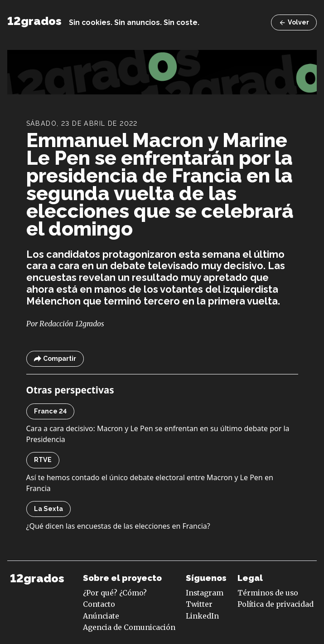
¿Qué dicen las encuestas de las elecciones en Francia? (118, 526)
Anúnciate (101, 616)
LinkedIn (202, 616)
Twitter (199, 604)
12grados (34, 21)
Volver (294, 22)
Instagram (205, 593)
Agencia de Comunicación (129, 627)
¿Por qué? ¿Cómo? (115, 593)
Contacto (99, 604)
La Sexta (48, 509)
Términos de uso (268, 593)
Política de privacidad (276, 604)
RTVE (43, 460)
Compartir (55, 359)
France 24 (50, 411)
